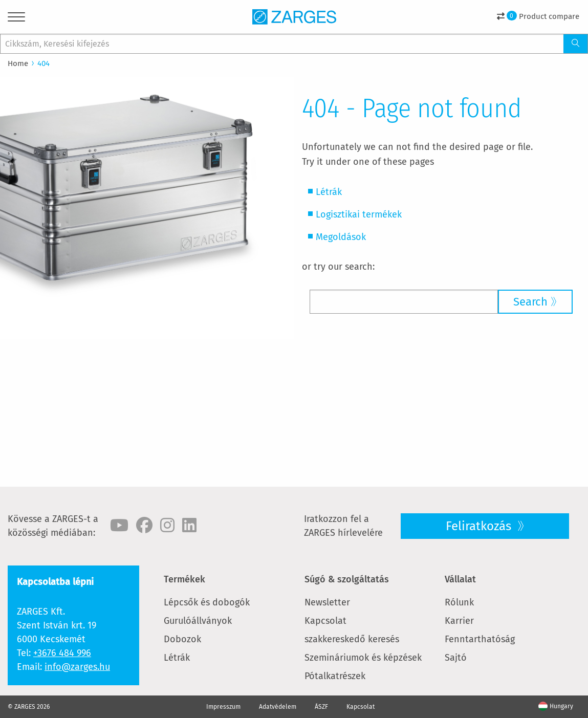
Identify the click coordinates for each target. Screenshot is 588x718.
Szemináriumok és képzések (363, 658)
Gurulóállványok (198, 621)
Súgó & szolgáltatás (347, 579)
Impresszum (223, 707)
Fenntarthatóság (480, 639)
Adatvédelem (278, 707)
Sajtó (456, 658)
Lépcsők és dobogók (207, 602)
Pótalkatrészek (335, 676)
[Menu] (16, 19)
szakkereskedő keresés (352, 639)
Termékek (184, 579)
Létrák (329, 192)
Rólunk (459, 602)
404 (43, 63)
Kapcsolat (325, 621)
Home (18, 63)
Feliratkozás (480, 526)
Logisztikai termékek (359, 214)
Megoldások (341, 237)
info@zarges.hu (77, 667)
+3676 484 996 (62, 653)
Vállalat (460, 579)
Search (530, 302)
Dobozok (182, 639)
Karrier (459, 621)
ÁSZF (321, 707)
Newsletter (327, 602)
